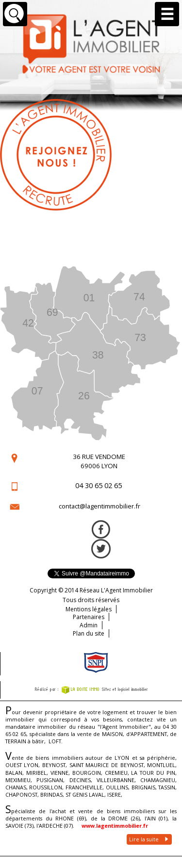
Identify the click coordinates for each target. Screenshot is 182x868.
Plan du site (89, 633)
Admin (89, 625)
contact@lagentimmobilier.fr (99, 506)
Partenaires (89, 617)
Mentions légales (89, 609)
